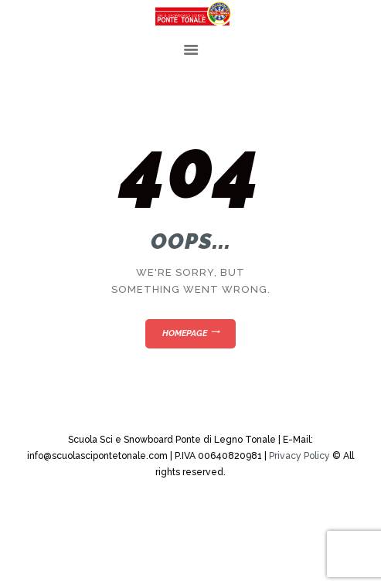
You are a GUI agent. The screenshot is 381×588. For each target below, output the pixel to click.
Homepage (185, 333)
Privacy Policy (299, 456)
